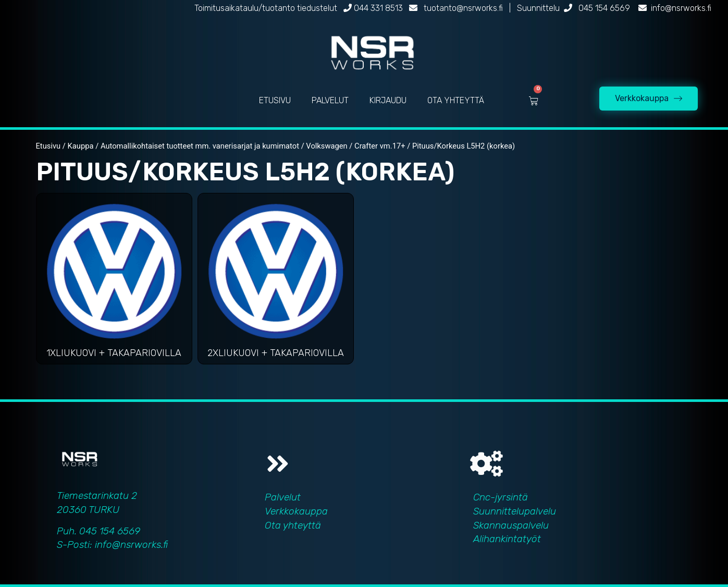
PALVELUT (330, 100)
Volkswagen (326, 146)
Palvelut (283, 497)
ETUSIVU (275, 100)
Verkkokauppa (296, 511)
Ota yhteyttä (293, 525)
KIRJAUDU (388, 100)
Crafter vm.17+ (380, 146)
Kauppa (81, 146)
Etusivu (48, 146)
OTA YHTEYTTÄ (456, 100)
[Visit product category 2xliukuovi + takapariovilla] (276, 281)
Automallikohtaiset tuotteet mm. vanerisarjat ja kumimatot (200, 146)
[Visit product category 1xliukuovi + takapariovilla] (114, 281)
